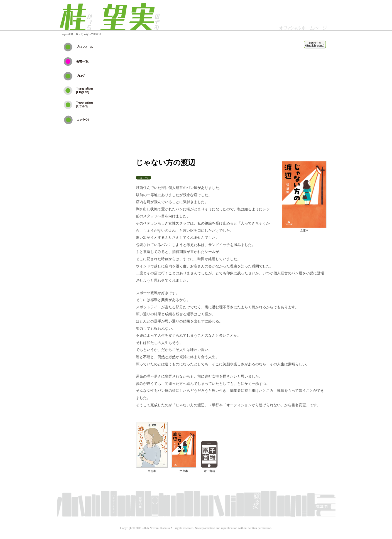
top (64, 34)
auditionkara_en (315, 45)
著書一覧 (73, 34)
